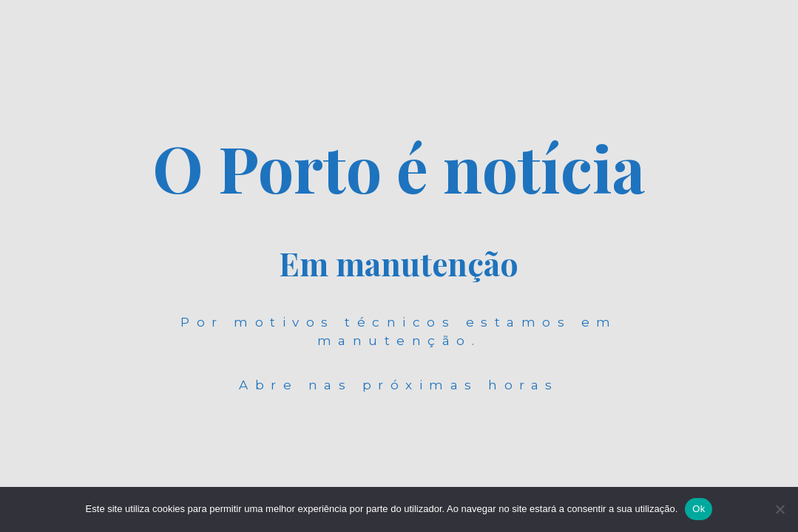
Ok (699, 509)
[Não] (780, 509)
